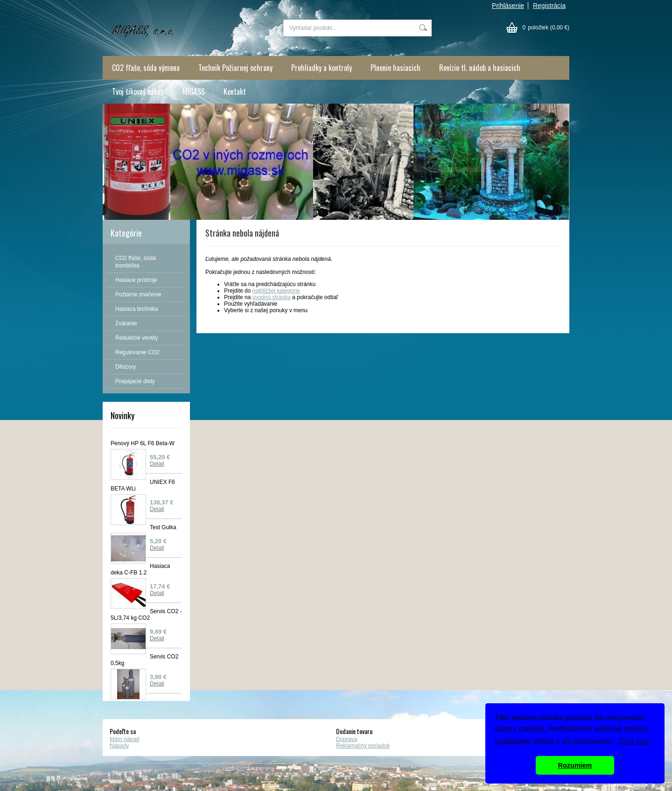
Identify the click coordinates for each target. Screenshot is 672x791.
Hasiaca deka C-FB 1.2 (140, 569)
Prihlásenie (508, 6)
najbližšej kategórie (276, 291)
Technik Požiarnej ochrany (235, 68)
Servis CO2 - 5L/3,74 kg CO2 (146, 615)
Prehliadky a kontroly (322, 68)
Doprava (346, 739)
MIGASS (194, 91)
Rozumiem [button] (575, 765)
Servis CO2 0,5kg (144, 660)
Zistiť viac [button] (634, 741)
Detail (157, 464)
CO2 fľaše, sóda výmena (146, 68)
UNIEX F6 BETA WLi (143, 485)
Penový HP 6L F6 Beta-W (143, 443)
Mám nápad (124, 739)
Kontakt (235, 91)
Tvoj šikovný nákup (138, 91)
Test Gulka (163, 527)
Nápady (119, 746)
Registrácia (549, 6)
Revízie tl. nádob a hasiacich (480, 68)
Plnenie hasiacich (395, 68)
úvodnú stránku (272, 297)
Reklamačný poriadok (363, 746)
